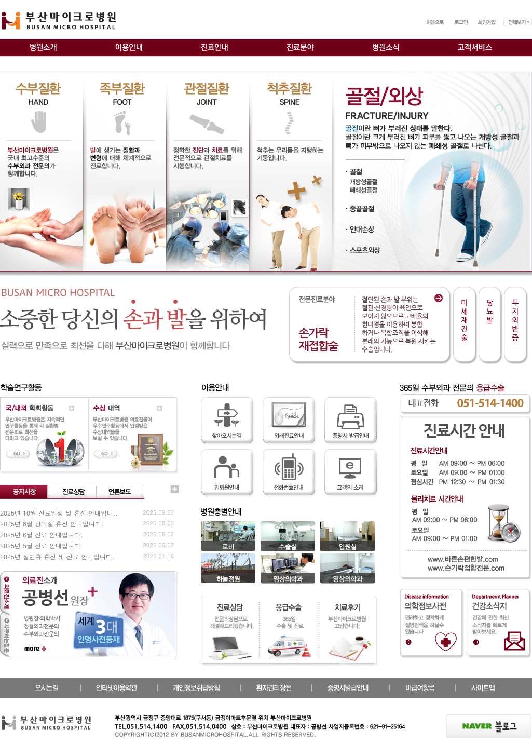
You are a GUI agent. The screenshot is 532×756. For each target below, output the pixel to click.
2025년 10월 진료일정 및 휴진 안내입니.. (59, 513)
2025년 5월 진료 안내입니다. (42, 545)
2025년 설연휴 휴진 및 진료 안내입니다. (57, 556)
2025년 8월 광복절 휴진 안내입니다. (52, 524)
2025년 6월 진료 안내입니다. (42, 535)
